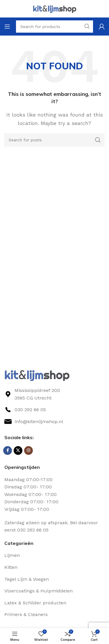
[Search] (54, 140)
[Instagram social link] (28, 451)
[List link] (54, 410)
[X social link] (18, 451)
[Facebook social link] (8, 451)
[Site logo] (55, 8)
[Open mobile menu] (7, 27)
